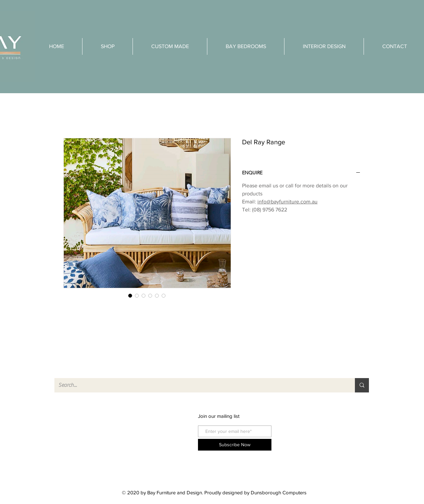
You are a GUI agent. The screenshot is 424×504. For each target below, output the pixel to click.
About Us (82, 428)
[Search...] (200, 385)
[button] (324, 46)
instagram (149, 428)
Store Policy (308, 439)
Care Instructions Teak (321, 451)
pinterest (148, 440)
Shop (78, 416)
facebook (149, 416)
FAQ (300, 415)
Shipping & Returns (316, 427)
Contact (80, 440)
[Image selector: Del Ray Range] (130, 296)
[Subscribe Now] (235, 445)
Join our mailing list (219, 416)
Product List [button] (85, 452)
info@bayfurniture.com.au (287, 202)
